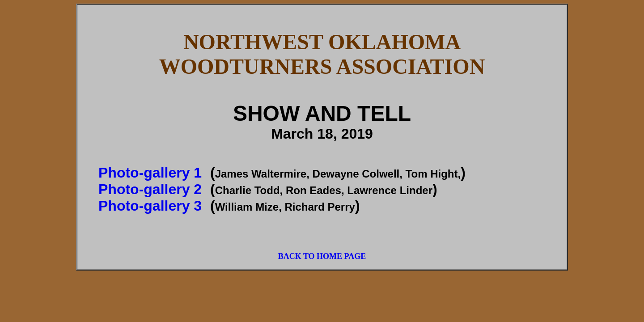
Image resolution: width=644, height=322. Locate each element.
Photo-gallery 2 (150, 189)
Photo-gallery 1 (150, 173)
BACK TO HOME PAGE (322, 256)
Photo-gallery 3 (150, 206)
